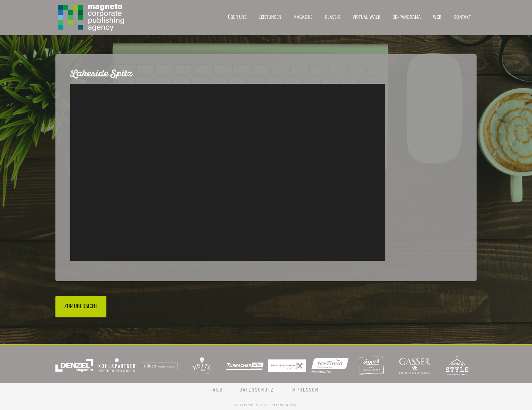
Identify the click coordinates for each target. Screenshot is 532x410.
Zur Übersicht (81, 306)
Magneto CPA (111, 18)
